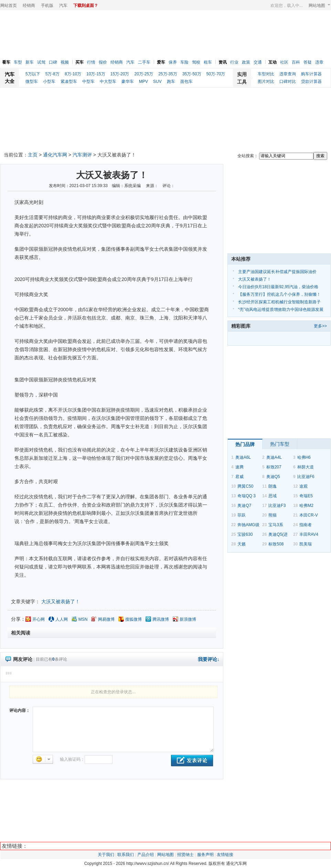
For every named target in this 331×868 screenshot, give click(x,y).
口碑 (53, 62)
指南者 (306, 525)
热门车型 (280, 444)
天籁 (242, 544)
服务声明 (205, 855)
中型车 (88, 82)
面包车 (186, 82)
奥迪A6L (243, 457)
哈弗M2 (306, 506)
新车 (30, 62)
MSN (83, 619)
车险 (184, 62)
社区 (284, 62)
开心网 (39, 619)
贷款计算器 (311, 82)
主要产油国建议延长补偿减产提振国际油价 (277, 272)
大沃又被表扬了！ (61, 601)
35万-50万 (192, 74)
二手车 (144, 62)
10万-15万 (96, 74)
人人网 (62, 619)
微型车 (32, 82)
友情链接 (225, 855)
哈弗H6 (304, 457)
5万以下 (33, 74)
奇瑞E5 (306, 496)
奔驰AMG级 (248, 525)
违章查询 (288, 74)
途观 (303, 486)
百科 (296, 62)
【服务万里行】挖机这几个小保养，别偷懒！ (279, 294)
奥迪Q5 (273, 477)
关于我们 (106, 855)
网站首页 (9, 6)
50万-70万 (216, 74)
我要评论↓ (209, 659)
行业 (234, 62)
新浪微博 (188, 619)
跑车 (171, 82)
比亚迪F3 (277, 506)
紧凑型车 (69, 82)
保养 (173, 62)
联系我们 (126, 855)
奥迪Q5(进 (278, 534)
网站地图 (319, 6)
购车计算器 (311, 74)
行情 (91, 62)
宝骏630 (245, 534)
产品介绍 (146, 855)
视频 (65, 62)
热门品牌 (245, 444)
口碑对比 (288, 82)
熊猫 (273, 515)
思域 (273, 496)
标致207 (274, 467)
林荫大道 (306, 467)
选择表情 (43, 759)
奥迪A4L (274, 457)
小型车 (49, 82)
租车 (208, 62)
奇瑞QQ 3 (247, 496)
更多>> (320, 326)
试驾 (41, 62)
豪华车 (128, 82)
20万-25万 (144, 74)
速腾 (239, 467)
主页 (33, 155)
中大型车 (108, 82)
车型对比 (266, 74)
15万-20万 (120, 74)
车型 (18, 62)
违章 (319, 62)
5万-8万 (52, 74)
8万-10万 (73, 74)
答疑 (308, 62)
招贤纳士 (185, 855)
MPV (143, 82)
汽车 (63, 6)
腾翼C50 (245, 486)
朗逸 (273, 486)
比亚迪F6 (306, 477)
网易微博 (106, 619)
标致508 (276, 544)
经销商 (29, 6)
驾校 (196, 62)
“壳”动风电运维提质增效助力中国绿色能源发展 (281, 310)
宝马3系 (276, 525)
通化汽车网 (55, 155)
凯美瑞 (306, 544)
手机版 (47, 6)
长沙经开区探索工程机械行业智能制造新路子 (279, 302)
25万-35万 (168, 74)
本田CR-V (308, 515)
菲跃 (242, 515)
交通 (258, 62)
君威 (239, 477)
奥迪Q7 (244, 506)
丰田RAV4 (309, 534)
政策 (246, 62)
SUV (157, 82)
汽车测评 (82, 155)
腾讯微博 (161, 619)
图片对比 (266, 82)
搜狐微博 (134, 619)
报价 (103, 62)
